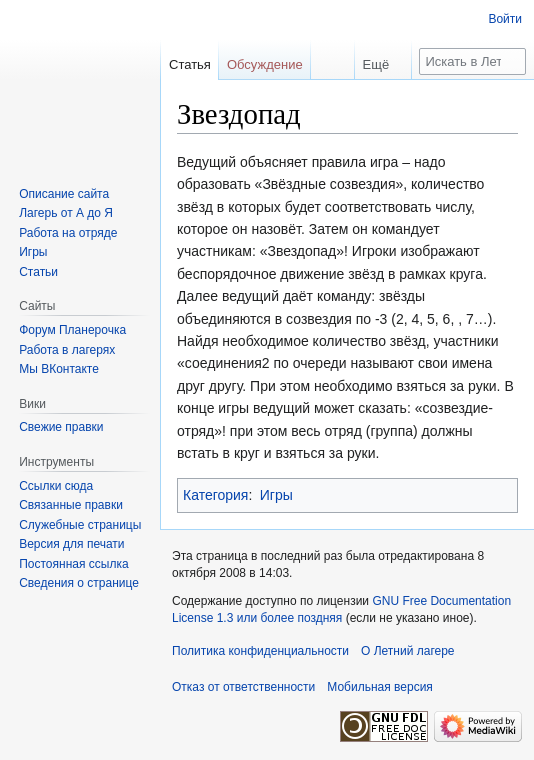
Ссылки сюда (56, 486)
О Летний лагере (408, 651)
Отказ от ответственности (243, 687)
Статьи (38, 272)
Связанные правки (71, 505)
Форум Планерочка (72, 330)
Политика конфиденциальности (260, 651)
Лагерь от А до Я (66, 213)
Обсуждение (265, 64)
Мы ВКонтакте (59, 369)
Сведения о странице (79, 583)
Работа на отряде (68, 233)
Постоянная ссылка (73, 564)
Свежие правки (61, 427)
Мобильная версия (380, 687)
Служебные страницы (80, 525)
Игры (276, 495)
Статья (190, 64)
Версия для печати (71, 544)
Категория (215, 495)
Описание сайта (64, 194)
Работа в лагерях (67, 350)
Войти (505, 19)
